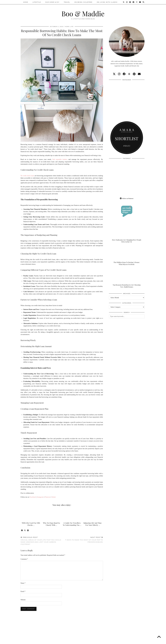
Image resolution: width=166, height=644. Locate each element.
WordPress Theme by (134, 641)
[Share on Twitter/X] (25, 530)
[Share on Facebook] (22, 530)
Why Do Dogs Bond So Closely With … (51, 524)
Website (23, 600)
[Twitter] (124, 2)
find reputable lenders (60, 159)
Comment (24, 559)
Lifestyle (37, 2)
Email (23, 591)
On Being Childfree (83, 2)
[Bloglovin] (137, 2)
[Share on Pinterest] (28, 530)
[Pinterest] (130, 2)
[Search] (144, 2)
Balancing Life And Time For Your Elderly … (93, 524)
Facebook (33, 497)
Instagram (40, 497)
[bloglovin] (129, 74)
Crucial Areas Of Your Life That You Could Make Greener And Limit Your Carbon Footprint (41, 541)
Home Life (69, 27)
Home (26, 2)
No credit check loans (27, 176)
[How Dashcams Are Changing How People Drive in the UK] (127, 233)
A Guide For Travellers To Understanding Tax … (72, 524)
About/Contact (47, 641)
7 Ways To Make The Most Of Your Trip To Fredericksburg (82, 540)
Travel (67, 2)
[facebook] (124, 74)
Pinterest (47, 497)
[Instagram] (127, 2)
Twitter (54, 497)
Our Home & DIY (52, 2)
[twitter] (114, 74)
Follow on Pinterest (127, 198)
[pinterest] (134, 74)
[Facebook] (134, 2)
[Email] (140, 2)
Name (23, 583)
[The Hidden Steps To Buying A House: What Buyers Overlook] (127, 256)
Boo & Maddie (83, 13)
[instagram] (119, 74)
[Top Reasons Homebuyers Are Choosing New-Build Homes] (127, 278)
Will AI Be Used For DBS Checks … (31, 524)
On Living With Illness (107, 2)
